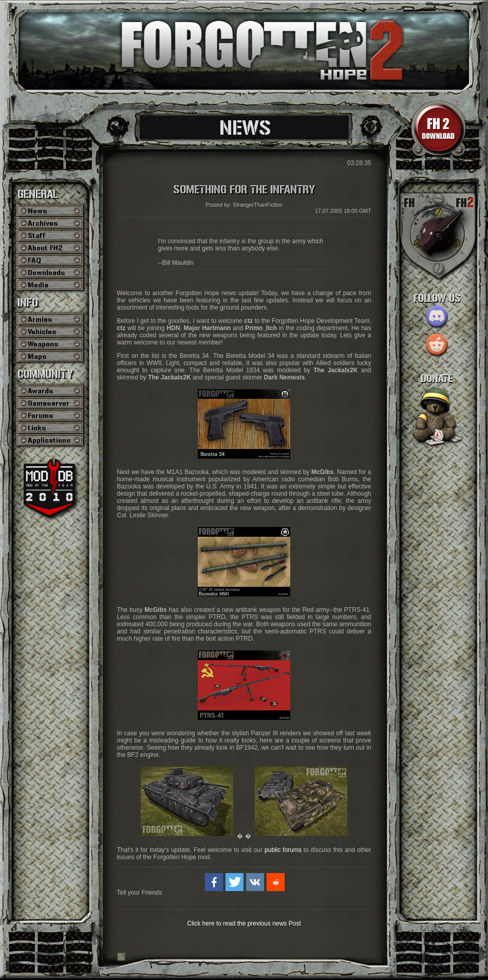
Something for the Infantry (244, 190)
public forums (283, 850)
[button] (214, 882)
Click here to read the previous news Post (244, 923)
